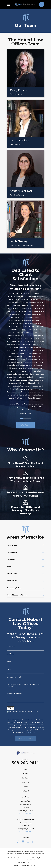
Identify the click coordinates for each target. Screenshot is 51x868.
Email (9, 669)
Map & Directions (25, 814)
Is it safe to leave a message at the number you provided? (24, 685)
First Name (11, 646)
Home (25, 774)
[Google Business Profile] (23, 841)
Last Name (11, 654)
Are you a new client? (14, 677)
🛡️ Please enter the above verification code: (23, 712)
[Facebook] (33, 841)
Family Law (25, 782)
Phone (9, 662)
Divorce (25, 787)
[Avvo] (18, 841)
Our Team (25, 778)
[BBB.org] (28, 841)
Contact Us (25, 791)
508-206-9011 (25, 763)
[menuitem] (16, 865)
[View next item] (35, 418)
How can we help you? (14, 693)
